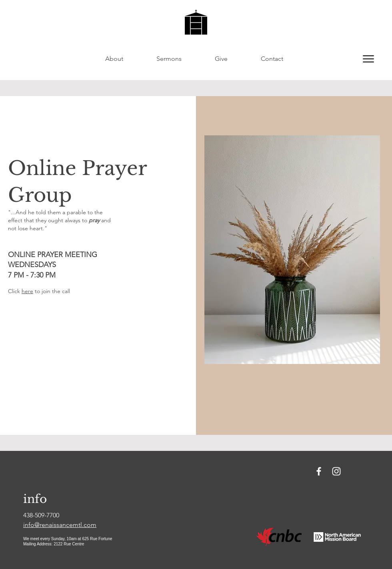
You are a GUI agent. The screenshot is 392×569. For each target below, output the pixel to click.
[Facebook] (319, 471)
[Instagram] (336, 471)
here (27, 291)
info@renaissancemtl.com (60, 525)
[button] (368, 59)
